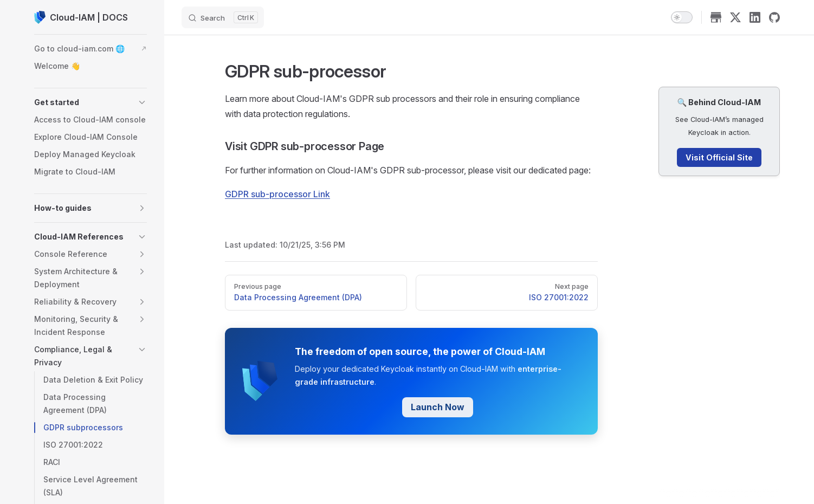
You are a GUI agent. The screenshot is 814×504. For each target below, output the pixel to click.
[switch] (682, 17)
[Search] (223, 17)
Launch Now (438, 407)
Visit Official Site (719, 157)
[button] (91, 102)
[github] (774, 17)
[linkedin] (755, 17)
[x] (735, 17)
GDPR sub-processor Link (277, 194)
